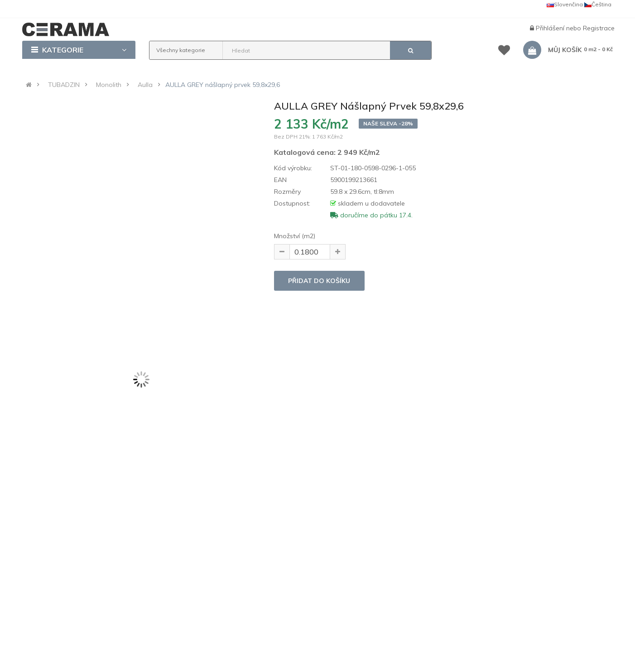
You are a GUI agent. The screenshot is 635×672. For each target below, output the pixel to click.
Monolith (109, 85)
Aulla (145, 85)
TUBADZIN (64, 85)
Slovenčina (565, 4)
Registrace (599, 28)
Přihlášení (551, 28)
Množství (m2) (295, 236)
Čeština (598, 4)
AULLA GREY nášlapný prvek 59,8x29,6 (223, 85)
